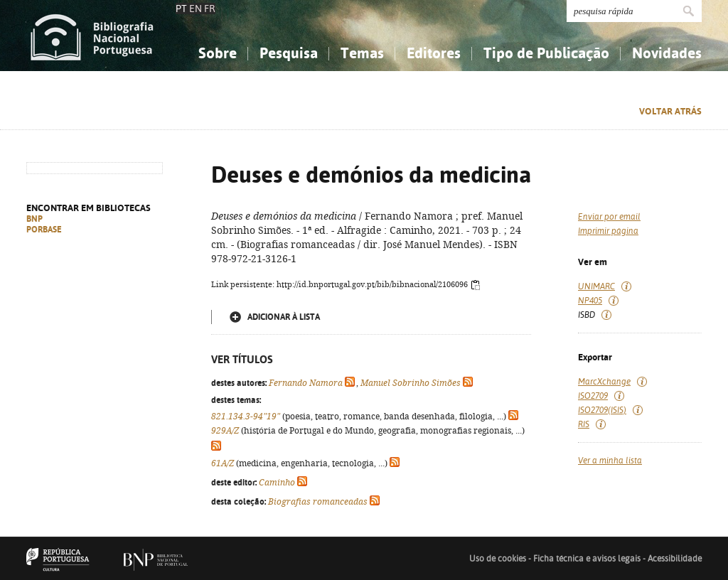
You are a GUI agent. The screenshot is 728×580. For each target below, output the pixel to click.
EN (196, 9)
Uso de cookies (498, 559)
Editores (434, 53)
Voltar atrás (670, 111)
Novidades (667, 53)
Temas (362, 53)
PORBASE (44, 230)
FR (210, 9)
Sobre (218, 53)
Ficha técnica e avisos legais (587, 559)
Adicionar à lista (284, 317)
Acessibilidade (675, 559)
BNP (34, 219)
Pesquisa (289, 53)
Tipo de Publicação (546, 53)
